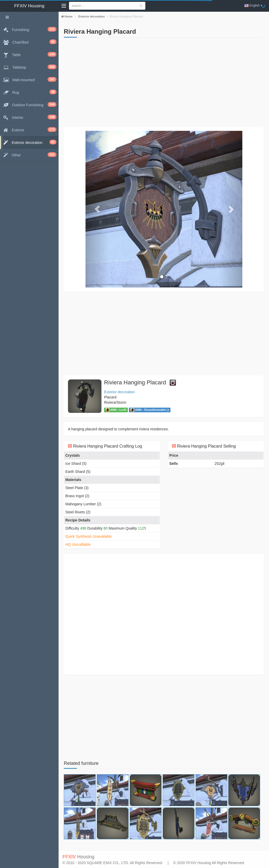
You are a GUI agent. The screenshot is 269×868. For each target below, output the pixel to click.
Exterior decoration (91, 16)
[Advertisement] (164, 82)
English (253, 5)
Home (68, 16)
